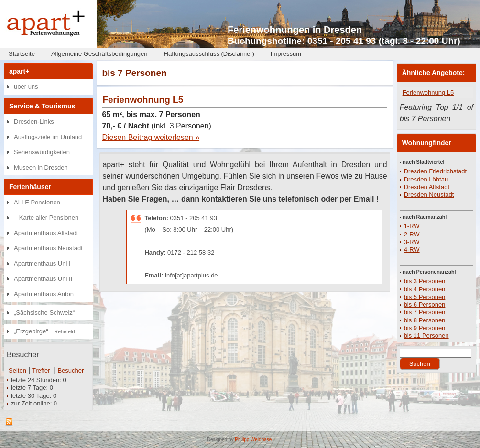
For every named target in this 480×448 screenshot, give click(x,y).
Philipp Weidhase (253, 440)
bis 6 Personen (425, 304)
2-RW (412, 234)
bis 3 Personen (425, 281)
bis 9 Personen (425, 328)
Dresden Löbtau (426, 179)
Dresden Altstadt (427, 187)
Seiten (17, 370)
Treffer (42, 370)
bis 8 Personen (425, 320)
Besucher (71, 370)
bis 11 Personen (426, 336)
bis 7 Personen (425, 312)
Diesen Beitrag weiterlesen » (151, 137)
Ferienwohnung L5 (143, 100)
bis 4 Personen (425, 289)
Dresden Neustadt (429, 195)
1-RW (412, 226)
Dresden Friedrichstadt (436, 171)
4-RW (412, 250)
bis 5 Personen (425, 297)
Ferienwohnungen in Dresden (295, 30)
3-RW (412, 242)
